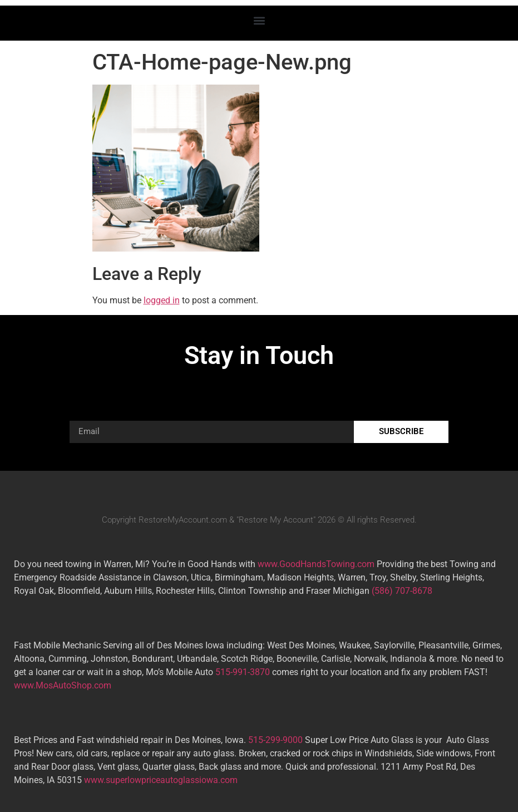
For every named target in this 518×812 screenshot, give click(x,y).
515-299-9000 (275, 740)
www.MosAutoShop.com (63, 685)
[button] (259, 20)
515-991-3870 (243, 672)
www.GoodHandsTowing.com (316, 564)
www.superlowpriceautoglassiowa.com (161, 780)
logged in (162, 300)
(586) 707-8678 (402, 591)
